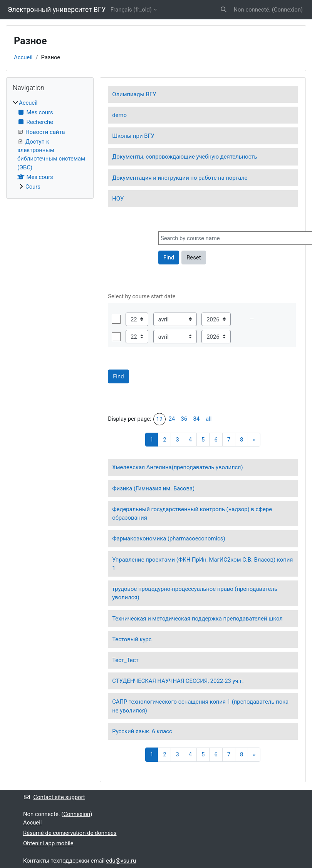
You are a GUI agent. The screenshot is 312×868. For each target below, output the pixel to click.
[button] (224, 10)
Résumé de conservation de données (70, 833)
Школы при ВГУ (133, 136)
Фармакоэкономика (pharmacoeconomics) (169, 539)
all (209, 419)
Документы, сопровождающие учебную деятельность (185, 157)
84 (196, 419)
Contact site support (54, 797)
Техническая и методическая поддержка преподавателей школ (197, 619)
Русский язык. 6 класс (142, 731)
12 (159, 419)
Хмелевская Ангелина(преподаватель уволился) (177, 467)
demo (119, 115)
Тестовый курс (132, 639)
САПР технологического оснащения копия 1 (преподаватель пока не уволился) (200, 706)
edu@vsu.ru (121, 861)
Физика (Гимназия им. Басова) (153, 488)
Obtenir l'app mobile (48, 843)
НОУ (118, 199)
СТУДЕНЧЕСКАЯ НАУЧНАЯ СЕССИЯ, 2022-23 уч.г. (178, 681)
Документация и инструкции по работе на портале (180, 178)
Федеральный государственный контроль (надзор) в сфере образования (192, 513)
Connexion (287, 10)
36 (184, 419)
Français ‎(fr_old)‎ (131, 10)
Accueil (23, 57)
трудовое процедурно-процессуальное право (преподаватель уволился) (195, 593)
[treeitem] (50, 145)
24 (172, 419)
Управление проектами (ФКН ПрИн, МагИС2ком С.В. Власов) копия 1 (202, 564)
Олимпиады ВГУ (134, 94)
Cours (33, 187)
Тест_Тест (125, 660)
